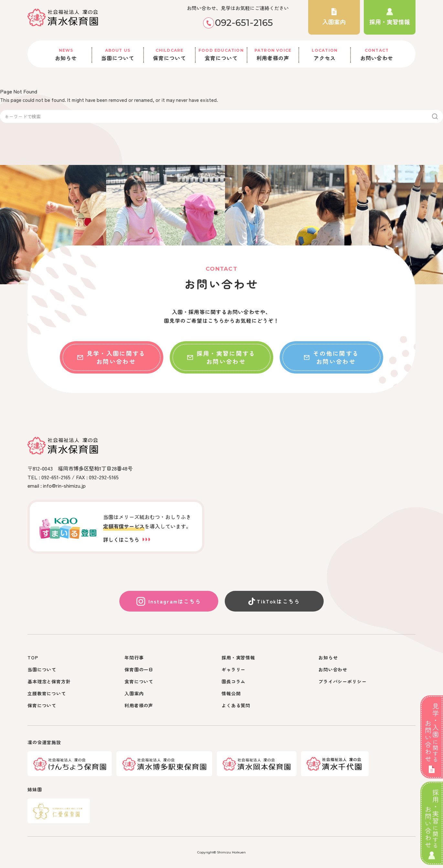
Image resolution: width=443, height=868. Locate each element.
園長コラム (233, 681)
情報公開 (231, 693)
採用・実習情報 (238, 657)
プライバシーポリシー (342, 681)
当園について (118, 54)
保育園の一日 (139, 669)
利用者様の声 (273, 54)
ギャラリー (233, 669)
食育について (221, 54)
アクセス (325, 54)
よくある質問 (236, 705)
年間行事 (134, 657)
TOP (33, 657)
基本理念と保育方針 (49, 681)
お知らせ (66, 54)
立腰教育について (47, 693)
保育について (169, 54)
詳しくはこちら (127, 539)
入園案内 (134, 693)
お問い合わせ (377, 54)
